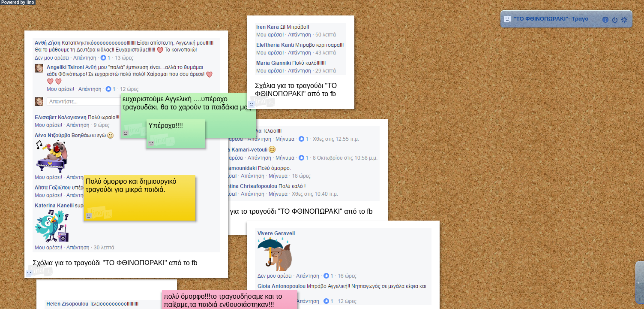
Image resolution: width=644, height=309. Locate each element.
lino (30, 2)
